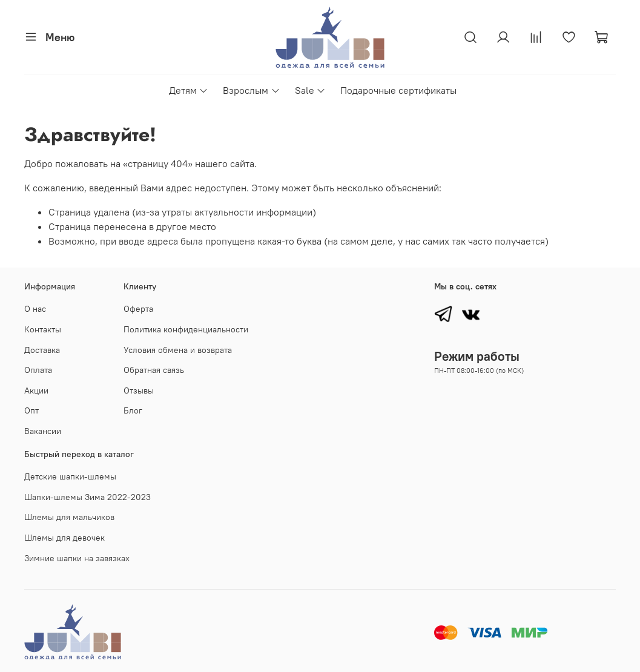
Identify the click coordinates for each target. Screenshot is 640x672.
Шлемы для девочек (64, 538)
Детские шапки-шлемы (70, 476)
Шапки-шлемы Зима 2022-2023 (87, 497)
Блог (133, 410)
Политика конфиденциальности (186, 329)
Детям (189, 90)
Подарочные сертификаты (398, 90)
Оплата (38, 370)
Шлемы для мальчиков (69, 517)
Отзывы (139, 390)
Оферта (138, 309)
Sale (310, 90)
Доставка (42, 350)
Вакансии (43, 431)
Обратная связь (154, 370)
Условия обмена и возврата (178, 350)
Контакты (43, 329)
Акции (36, 390)
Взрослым (251, 90)
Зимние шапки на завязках (77, 558)
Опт (31, 410)
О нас (35, 309)
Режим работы (477, 356)
